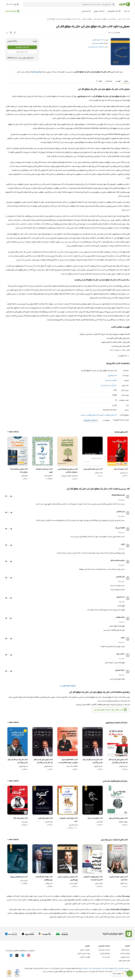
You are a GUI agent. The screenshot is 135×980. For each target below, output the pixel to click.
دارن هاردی (124, 473)
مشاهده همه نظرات (68, 686)
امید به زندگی (109, 904)
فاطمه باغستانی (98, 43)
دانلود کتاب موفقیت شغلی (120, 913)
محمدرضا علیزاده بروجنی (70, 476)
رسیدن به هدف (57, 900)
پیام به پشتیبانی (104, 950)
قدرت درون (99, 904)
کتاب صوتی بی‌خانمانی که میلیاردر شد (19, 471)
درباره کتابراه (126, 950)
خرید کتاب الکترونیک (22, 47)
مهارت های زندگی (27, 896)
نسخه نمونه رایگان (22, 52)
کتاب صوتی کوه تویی (45, 818)
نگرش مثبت (22, 900)
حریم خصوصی (125, 957)
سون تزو (25, 822)
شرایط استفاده (125, 953)
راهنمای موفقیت (66, 896)
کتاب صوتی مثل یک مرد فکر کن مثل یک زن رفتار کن (118, 761)
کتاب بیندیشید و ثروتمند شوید (44, 471)
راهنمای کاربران (105, 953)
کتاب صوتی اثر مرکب (121, 469)
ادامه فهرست (124, 356)
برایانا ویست (49, 822)
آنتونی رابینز (74, 883)
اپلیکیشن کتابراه (11, 11)
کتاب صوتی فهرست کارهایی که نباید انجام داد (93, 878)
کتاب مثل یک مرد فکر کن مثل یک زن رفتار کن (93, 761)
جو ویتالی (25, 476)
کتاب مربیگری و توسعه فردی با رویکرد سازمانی (68, 471)
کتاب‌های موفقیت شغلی (108, 415)
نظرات (99, 81)
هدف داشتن (90, 904)
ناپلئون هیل (49, 476)
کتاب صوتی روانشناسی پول (118, 818)
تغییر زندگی (121, 900)
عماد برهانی (99, 473)
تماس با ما (106, 957)
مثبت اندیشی (12, 900)
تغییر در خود (38, 896)
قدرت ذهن (81, 904)
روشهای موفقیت (33, 900)
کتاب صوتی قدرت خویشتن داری (69, 820)
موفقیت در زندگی (116, 896)
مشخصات (109, 81)
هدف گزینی (118, 904)
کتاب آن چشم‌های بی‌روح (19, 877)
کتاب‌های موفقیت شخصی (90, 415)
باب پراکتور (49, 883)
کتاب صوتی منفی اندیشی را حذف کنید (118, 878)
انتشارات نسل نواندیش (96, 47)
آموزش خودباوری (71, 904)
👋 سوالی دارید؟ (118, 973)
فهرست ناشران (85, 957)
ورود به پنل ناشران (84, 953)
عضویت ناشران (85, 950)
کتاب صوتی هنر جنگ (21, 818)
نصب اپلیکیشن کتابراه (121, 968)
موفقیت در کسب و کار (51, 896)
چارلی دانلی (24, 880)
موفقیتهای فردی (45, 900)
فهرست (118, 81)
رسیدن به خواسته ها (109, 900)
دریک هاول (124, 883)
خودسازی (126, 904)
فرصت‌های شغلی (124, 961)
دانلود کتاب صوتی (103, 968)
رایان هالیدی (73, 825)
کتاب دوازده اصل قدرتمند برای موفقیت (44, 878)
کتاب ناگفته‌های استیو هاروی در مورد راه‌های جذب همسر (68, 761)
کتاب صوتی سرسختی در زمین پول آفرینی (68, 878)
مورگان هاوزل (123, 822)
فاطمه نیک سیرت (72, 766)
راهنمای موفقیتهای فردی (72, 900)
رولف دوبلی (99, 883)
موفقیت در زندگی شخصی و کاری (98, 896)
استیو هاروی (97, 40)
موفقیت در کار (95, 900)
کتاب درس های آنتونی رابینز (93, 469)
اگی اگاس (100, 822)
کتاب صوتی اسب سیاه (95, 818)
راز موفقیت (86, 900)
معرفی (126, 81)
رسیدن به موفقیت (79, 896)
